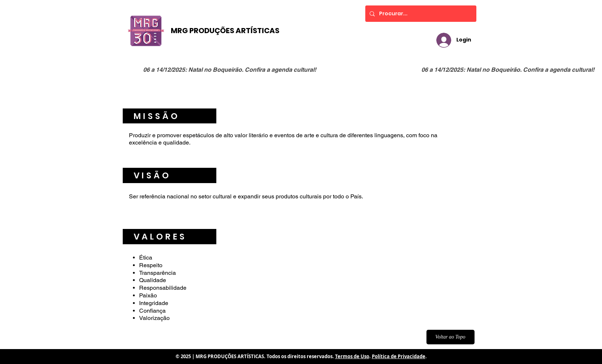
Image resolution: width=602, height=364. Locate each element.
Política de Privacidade (399, 356)
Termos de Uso (352, 356)
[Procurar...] (420, 14)
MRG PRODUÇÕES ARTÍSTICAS (225, 31)
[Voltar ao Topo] (450, 337)
